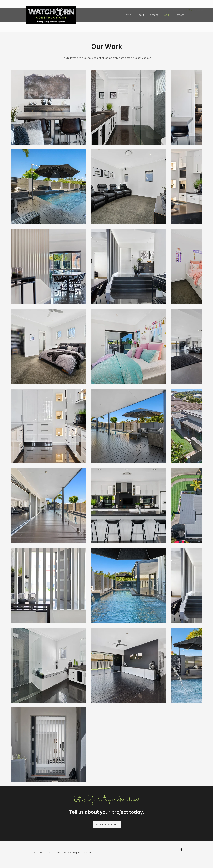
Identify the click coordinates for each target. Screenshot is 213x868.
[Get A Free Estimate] (107, 825)
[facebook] (181, 850)
